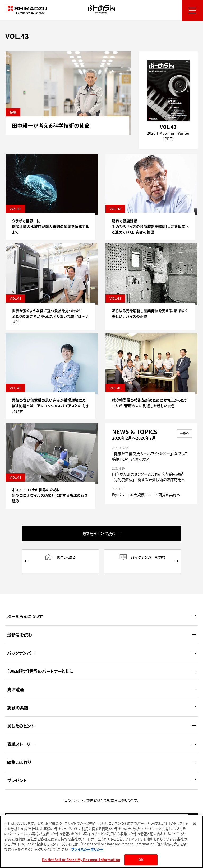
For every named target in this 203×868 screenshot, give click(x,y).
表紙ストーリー (102, 736)
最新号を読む (102, 627)
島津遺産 (102, 681)
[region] (101, 842)
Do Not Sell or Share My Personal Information (81, 860)
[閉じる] (195, 824)
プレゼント (102, 772)
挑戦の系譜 (102, 700)
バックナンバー (102, 645)
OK (141, 860)
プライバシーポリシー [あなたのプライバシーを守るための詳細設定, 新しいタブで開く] (87, 849)
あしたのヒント (102, 718)
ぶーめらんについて (102, 608)
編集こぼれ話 (102, 754)
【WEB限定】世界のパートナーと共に (102, 663)
